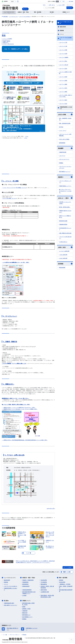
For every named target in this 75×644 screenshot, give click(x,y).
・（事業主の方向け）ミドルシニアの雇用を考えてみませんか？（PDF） (19, 408)
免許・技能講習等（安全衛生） (65, 119)
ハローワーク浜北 (63, 104)
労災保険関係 (44, 582)
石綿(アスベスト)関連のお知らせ (65, 217)
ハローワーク (62, 156)
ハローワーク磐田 (63, 92)
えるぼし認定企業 (63, 258)
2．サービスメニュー (6, 40)
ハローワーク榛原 (63, 84)
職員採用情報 (62, 268)
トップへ (71, 641)
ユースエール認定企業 (64, 251)
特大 (64, 1)
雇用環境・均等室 (26, 609)
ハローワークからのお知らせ (66, 38)
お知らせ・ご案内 (65, 198)
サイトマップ (70, 5)
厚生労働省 (71, 1)
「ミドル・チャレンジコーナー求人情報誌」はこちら (14, 188)
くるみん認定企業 (63, 255)
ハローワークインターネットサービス (65, 167)
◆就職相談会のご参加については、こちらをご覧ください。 (16, 398)
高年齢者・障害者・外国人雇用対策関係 (47, 587)
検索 (71, 8)
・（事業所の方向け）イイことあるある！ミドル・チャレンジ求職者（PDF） (20, 409)
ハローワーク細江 (63, 100)
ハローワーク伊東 (63, 50)
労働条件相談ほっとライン (65, 186)
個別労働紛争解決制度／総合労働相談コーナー (29, 593)
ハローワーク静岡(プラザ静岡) (65, 73)
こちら (27, 136)
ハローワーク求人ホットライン (65, 182)
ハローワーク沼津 (63, 54)
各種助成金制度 (26, 586)
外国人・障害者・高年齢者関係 (66, 587)
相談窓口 (65, 177)
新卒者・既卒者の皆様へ (65, 207)
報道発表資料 (7, 580)
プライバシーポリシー (15, 635)
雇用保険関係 (25, 584)
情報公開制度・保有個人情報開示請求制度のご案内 (47, 596)
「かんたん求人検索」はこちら (9, 198)
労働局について (26, 601)
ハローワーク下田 (63, 42)
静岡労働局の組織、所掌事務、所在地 (28, 604)
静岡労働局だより (26, 615)
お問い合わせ (52, 5)
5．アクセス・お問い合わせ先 (8, 44)
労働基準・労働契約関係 (28, 580)
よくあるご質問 (61, 5)
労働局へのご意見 (67, 572)
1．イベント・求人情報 (11, 181)
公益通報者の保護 (45, 592)
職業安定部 (25, 613)
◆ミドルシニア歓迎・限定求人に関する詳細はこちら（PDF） (16, 405)
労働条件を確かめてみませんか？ (65, 211)
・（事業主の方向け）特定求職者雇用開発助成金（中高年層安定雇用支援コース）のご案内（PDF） (25, 440)
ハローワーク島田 (63, 81)
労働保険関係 (25, 582)
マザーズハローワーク (64, 159)
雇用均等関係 (44, 590)
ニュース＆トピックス (66, 23)
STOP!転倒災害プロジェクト (65, 229)
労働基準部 (25, 611)
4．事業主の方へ (5, 43)
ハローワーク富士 (63, 61)
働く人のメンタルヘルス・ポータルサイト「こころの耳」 (65, 191)
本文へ (45, 5)
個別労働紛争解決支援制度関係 (66, 591)
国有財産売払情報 (63, 221)
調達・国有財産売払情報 (65, 123)
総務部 (24, 607)
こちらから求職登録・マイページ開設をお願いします (14, 363)
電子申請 (61, 127)
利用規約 (24, 635)
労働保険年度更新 (63, 224)
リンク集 (5, 635)
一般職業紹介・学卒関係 (65, 584)
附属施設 (61, 163)
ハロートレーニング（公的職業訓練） (65, 135)
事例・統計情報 (63, 578)
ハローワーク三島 (63, 46)
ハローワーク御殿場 (64, 57)
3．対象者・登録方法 (6, 41)
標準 (57, 1)
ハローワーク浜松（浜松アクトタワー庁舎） (66, 96)
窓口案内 (6, 601)
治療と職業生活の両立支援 (65, 233)
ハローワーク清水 (63, 69)
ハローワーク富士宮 (64, 65)
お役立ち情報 (65, 114)
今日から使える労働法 (64, 139)
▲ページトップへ (51, 508)
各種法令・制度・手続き (29, 578)
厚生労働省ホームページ (65, 172)
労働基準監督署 (63, 152)
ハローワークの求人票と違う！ (65, 237)
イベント (62, 34)
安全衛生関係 (44, 580)
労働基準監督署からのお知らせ (66, 108)
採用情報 (65, 264)
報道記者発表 (63, 27)
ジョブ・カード (63, 131)
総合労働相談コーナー (27, 617)
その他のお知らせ (63, 242)
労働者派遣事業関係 (27, 590)
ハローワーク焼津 (63, 77)
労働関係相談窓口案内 (9, 603)
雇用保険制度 (62, 143)
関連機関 (65, 148)
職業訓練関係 (44, 584)
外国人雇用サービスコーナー (10, 605)
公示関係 (24, 595)
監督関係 (61, 580)
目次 (4, 35)
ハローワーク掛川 (63, 88)
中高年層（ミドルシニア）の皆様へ (65, 203)
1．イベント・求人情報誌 (7, 39)
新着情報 (62, 31)
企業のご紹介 (65, 247)
